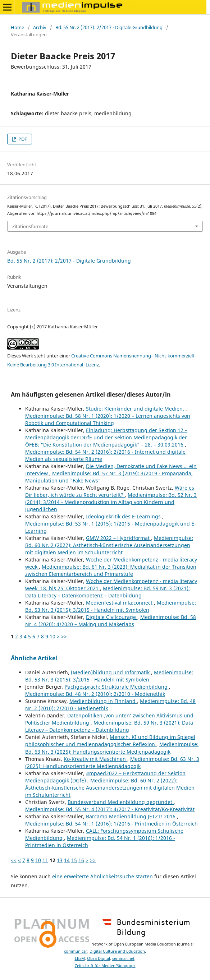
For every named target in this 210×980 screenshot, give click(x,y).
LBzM (80, 958)
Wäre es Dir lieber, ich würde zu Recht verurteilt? (110, 491)
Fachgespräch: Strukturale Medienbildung (117, 687)
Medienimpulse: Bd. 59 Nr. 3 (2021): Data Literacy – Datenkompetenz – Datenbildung (108, 592)
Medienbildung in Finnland (103, 701)
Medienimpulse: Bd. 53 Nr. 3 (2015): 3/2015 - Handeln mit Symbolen (111, 606)
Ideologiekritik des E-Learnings (124, 516)
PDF (22, 139)
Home (17, 27)
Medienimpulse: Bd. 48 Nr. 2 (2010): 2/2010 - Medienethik (95, 694)
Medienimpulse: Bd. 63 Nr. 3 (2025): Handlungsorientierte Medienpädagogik (112, 748)
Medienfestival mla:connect (120, 603)
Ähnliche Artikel (34, 658)
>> (64, 636)
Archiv (40, 27)
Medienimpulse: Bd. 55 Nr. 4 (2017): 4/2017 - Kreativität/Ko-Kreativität (110, 809)
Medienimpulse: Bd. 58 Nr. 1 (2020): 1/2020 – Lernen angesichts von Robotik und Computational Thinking (108, 419)
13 (60, 860)
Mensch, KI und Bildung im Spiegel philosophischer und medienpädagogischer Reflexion (110, 741)
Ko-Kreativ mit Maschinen (95, 759)
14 (67, 860)
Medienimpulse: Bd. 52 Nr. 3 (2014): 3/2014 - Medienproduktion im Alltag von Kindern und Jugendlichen (111, 502)
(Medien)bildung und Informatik (111, 672)
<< (14, 860)
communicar (76, 951)
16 (81, 860)
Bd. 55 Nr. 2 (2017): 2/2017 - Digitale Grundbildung (109, 27)
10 (52, 636)
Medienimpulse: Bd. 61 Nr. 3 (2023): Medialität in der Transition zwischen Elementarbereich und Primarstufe (111, 570)
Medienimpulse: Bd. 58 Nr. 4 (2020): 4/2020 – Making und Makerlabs (111, 621)
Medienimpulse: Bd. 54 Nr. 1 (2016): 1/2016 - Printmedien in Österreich (111, 824)
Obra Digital (99, 958)
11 (45, 860)
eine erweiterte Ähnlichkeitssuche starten (102, 876)
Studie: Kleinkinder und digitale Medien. (136, 409)
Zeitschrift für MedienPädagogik (105, 966)
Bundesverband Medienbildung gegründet (121, 802)
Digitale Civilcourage (112, 617)
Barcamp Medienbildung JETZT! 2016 (131, 816)
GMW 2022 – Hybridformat (118, 538)
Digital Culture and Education (117, 951)
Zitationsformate (30, 226)
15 (74, 860)
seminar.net (123, 958)
